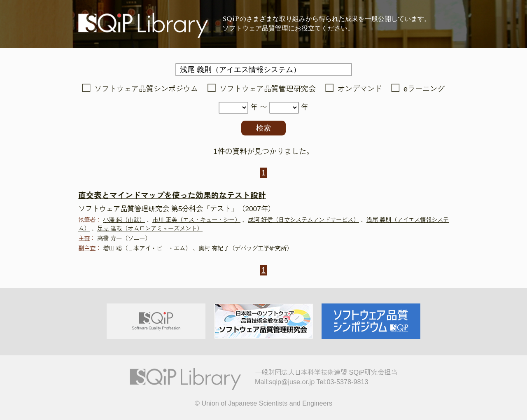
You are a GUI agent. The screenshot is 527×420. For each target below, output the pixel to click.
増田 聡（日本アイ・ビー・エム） (147, 248)
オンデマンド (360, 89)
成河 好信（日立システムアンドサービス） (303, 220)
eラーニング (424, 89)
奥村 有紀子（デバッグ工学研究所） (245, 248)
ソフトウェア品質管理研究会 (268, 89)
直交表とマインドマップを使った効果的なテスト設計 (172, 195)
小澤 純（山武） (124, 220)
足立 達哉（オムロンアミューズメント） (150, 229)
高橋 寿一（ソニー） (124, 238)
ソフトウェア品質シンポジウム (146, 89)
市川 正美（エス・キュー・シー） (196, 220)
